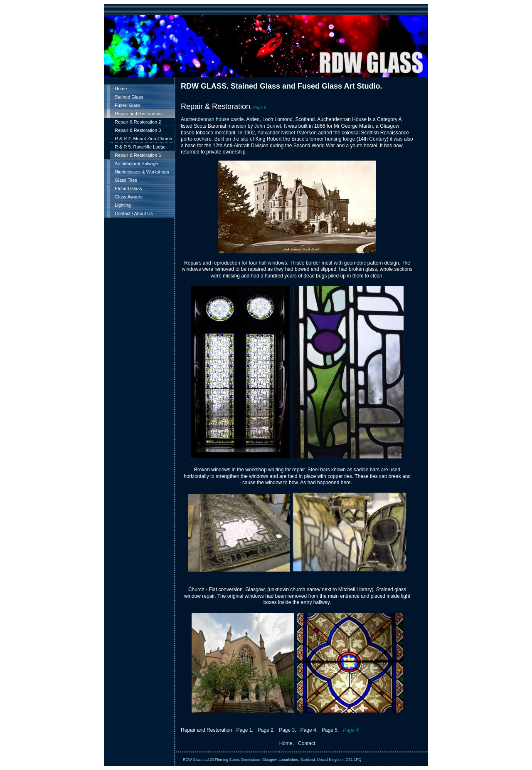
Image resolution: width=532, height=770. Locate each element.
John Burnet (268, 126)
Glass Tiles (126, 180)
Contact (307, 743)
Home (121, 89)
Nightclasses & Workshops (142, 172)
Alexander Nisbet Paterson (287, 133)
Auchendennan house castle (212, 119)
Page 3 (287, 730)
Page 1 (243, 730)
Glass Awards (129, 197)
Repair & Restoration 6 (138, 155)
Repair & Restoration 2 (138, 122)
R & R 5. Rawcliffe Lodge (140, 147)
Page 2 (265, 730)
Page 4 (307, 730)
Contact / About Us (134, 213)
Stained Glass (129, 97)
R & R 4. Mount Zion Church (143, 139)
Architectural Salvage (136, 163)
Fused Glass (128, 105)
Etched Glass (128, 188)
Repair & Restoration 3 (138, 130)
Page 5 (330, 730)
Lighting (123, 205)
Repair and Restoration (138, 114)
